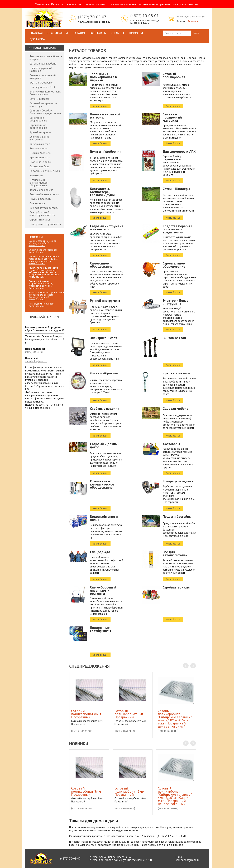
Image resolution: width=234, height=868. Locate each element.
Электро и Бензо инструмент (39, 138)
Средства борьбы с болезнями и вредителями (45, 112)
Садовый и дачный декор (45, 171)
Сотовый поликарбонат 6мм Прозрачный (129, 714)
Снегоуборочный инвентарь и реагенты (42, 214)
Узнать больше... (37, 245)
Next (193, 666)
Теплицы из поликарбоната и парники (46, 58)
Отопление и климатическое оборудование (39, 183)
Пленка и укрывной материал (41, 69)
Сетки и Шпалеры (40, 99)
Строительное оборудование (38, 126)
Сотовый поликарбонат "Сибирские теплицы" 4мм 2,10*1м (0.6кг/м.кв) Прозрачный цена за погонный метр (175, 720)
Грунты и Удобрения (41, 82)
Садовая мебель (39, 166)
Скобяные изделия (40, 162)
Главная (36, 33)
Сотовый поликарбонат (44, 63)
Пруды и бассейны (40, 199)
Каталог (79, 33)
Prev (186, 666)
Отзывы (118, 33)
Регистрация (183, 17)
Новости (136, 33)
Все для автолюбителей (44, 208)
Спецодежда (37, 203)
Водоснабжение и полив (44, 194)
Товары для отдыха (41, 190)
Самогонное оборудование (38, 119)
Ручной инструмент (41, 132)
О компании (58, 33)
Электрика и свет (40, 144)
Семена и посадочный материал (43, 77)
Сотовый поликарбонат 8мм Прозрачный (86, 714)
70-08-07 (92, 17)
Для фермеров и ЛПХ (42, 87)
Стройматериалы (40, 219)
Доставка (37, 39)
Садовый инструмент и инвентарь (43, 105)
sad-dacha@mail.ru (36, 361)
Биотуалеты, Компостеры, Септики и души (45, 93)
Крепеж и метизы (40, 157)
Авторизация (199, 17)
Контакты (98, 33)
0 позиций (193, 21)
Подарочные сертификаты (45, 224)
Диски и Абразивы (40, 153)
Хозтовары (36, 175)
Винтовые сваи (39, 148)
